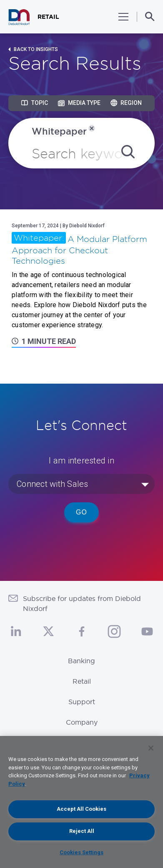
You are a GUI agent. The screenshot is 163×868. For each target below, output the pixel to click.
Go (81, 512)
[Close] (151, 748)
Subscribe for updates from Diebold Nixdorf (82, 603)
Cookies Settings (81, 852)
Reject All (82, 831)
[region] (81, 802)
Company (82, 722)
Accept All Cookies (81, 809)
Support (82, 702)
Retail (82, 681)
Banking (81, 661)
